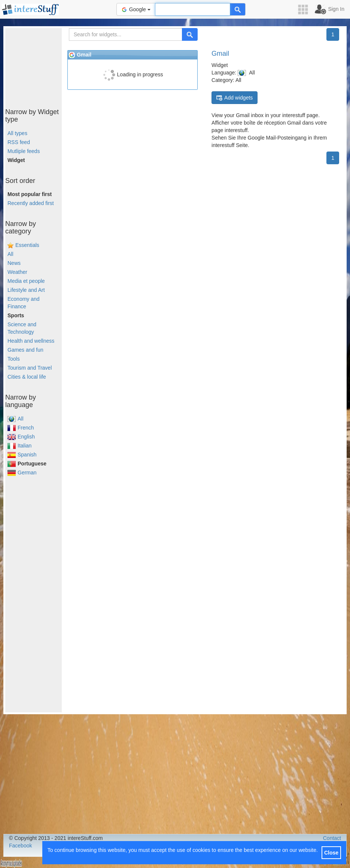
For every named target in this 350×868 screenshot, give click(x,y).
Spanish (22, 455)
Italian (19, 446)
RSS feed (19, 142)
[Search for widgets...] (126, 34)
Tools (14, 359)
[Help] (238, 9)
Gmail (220, 54)
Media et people (26, 281)
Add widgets (235, 98)
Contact (332, 838)
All (10, 254)
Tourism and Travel (30, 368)
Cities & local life (27, 377)
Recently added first (31, 203)
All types (17, 133)
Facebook (20, 846)
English (21, 437)
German (22, 473)
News (14, 263)
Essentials (27, 245)
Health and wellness (31, 341)
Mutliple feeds (24, 151)
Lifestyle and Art (26, 290)
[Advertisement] (43, 65)
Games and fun (25, 350)
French (21, 428)
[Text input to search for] (193, 9)
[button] (305, 10)
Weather (17, 272)
